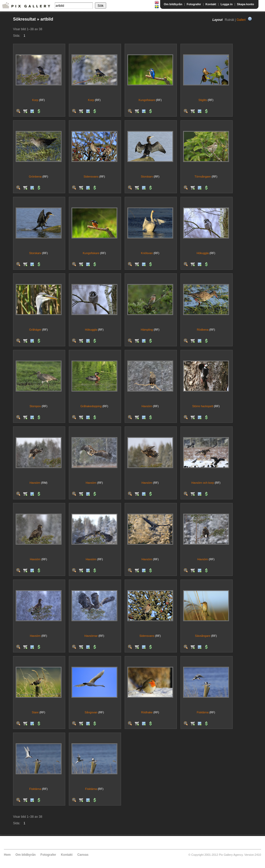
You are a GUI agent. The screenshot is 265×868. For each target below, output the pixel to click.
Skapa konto (246, 4)
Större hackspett (203, 406)
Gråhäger (35, 330)
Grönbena (35, 177)
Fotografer (194, 4)
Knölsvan (147, 253)
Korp (35, 100)
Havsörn (147, 406)
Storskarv (147, 177)
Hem (7, 855)
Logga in (227, 4)
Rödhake (147, 712)
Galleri (241, 20)
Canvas (83, 855)
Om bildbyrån (173, 4)
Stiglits (203, 100)
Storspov (35, 406)
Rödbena (203, 330)
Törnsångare (203, 177)
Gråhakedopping (91, 406)
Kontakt (211, 4)
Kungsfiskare (147, 100)
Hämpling (147, 330)
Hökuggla (203, 253)
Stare (35, 712)
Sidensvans (91, 177)
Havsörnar (91, 636)
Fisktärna (203, 712)
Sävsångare (203, 636)
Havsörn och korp (203, 483)
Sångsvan (91, 712)
